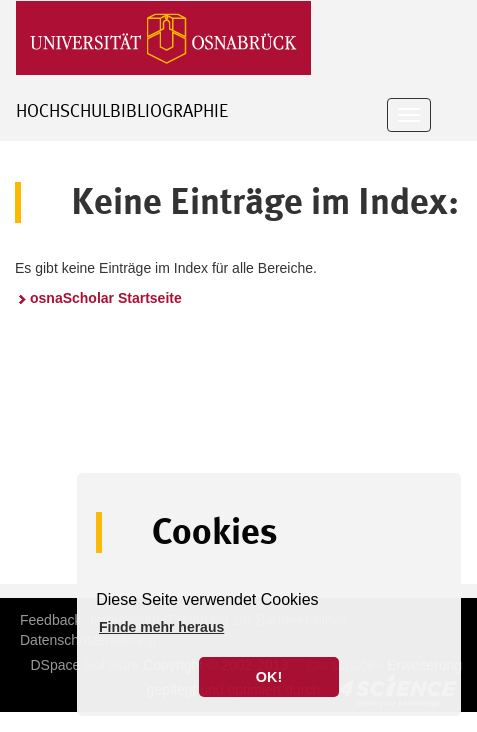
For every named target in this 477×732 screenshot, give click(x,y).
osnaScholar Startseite (106, 298)
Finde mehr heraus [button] (161, 627)
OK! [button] (269, 677)
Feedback (50, 620)
